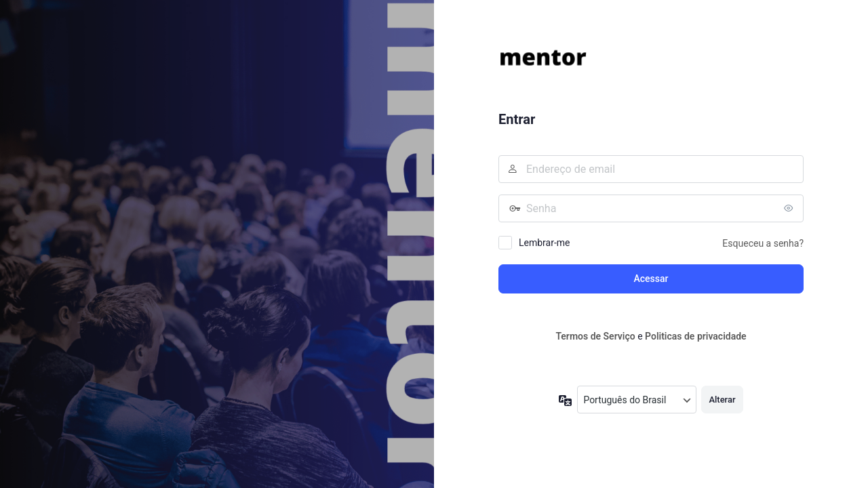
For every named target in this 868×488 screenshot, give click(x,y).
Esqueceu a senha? (763, 243)
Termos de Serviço (595, 336)
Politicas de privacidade (696, 336)
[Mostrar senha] (790, 208)
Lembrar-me (545, 243)
